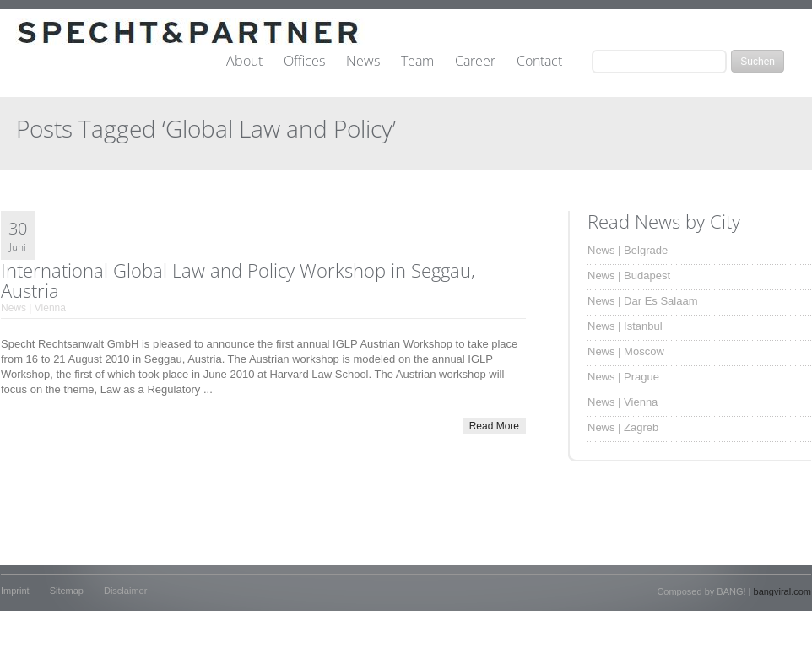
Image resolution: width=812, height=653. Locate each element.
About (244, 62)
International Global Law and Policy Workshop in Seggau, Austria (238, 280)
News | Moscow (626, 351)
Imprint (15, 591)
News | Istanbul (625, 326)
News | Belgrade (628, 250)
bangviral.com (782, 591)
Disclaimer (125, 591)
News (363, 62)
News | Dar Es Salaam (643, 301)
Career (475, 62)
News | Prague (623, 377)
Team (417, 62)
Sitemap (67, 591)
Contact (539, 62)
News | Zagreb (623, 427)
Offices (304, 62)
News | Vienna (33, 308)
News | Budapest (629, 275)
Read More (494, 426)
